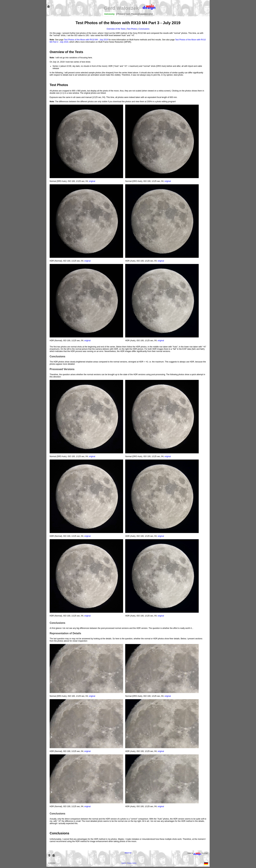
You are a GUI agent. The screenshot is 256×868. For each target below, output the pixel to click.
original (92, 181)
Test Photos (132, 29)
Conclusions (144, 29)
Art (151, 14)
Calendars (144, 14)
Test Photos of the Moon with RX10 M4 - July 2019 (86, 40)
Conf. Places (132, 14)
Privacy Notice (132, 863)
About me (128, 853)
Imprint (124, 863)
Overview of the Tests (116, 29)
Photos (121, 14)
